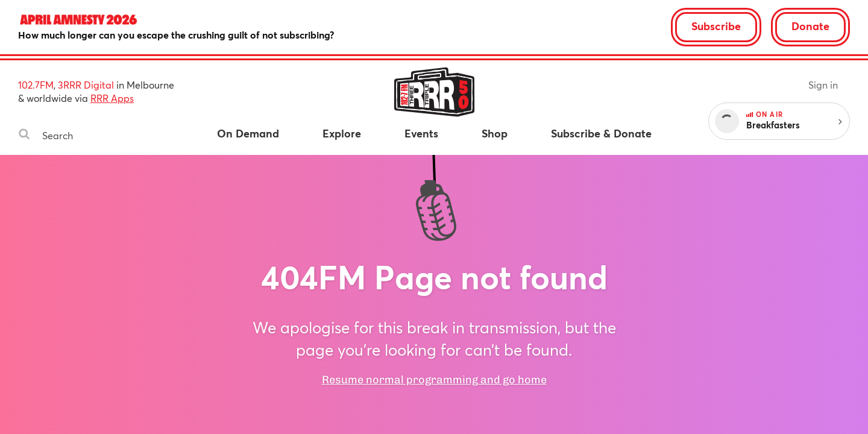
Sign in (823, 85)
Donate (810, 26)
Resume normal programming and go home (434, 380)
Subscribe (716, 26)
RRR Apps (112, 98)
